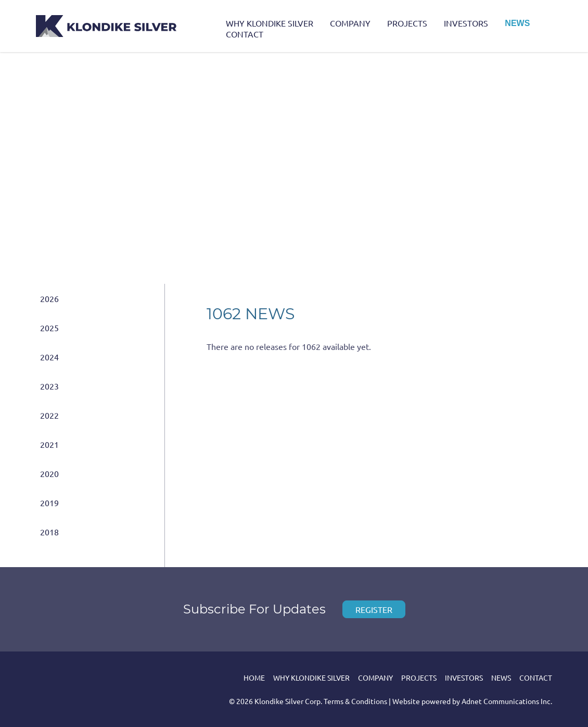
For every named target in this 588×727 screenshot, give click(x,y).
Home (254, 678)
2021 (49, 444)
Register (374, 609)
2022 (49, 415)
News (517, 23)
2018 (49, 532)
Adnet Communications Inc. (507, 701)
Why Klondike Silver (270, 23)
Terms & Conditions (355, 701)
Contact (245, 34)
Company (350, 23)
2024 (49, 357)
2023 (49, 386)
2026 (49, 298)
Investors (466, 23)
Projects (407, 23)
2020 (49, 473)
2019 (49, 503)
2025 (49, 328)
